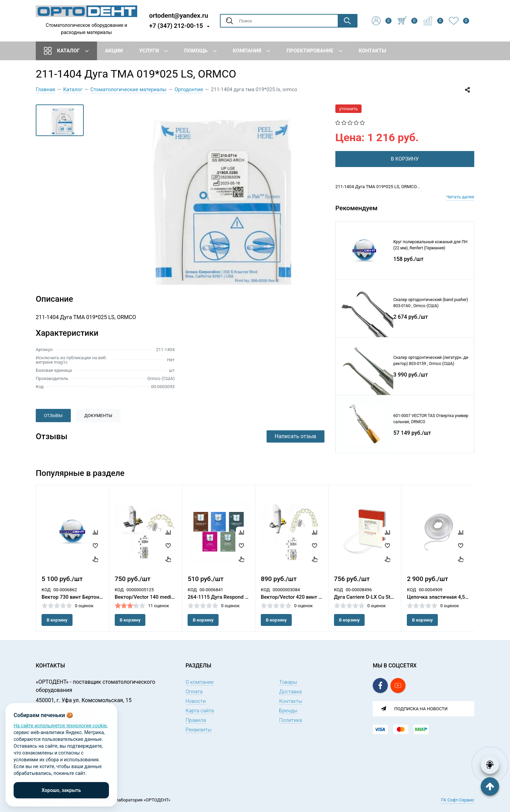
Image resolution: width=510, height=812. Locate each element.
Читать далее (460, 197)
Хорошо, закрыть (61, 790)
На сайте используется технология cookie (60, 726)
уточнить (348, 109)
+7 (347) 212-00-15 (176, 26)
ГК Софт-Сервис (458, 800)
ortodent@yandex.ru (179, 15)
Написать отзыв (296, 436)
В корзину (57, 620)
